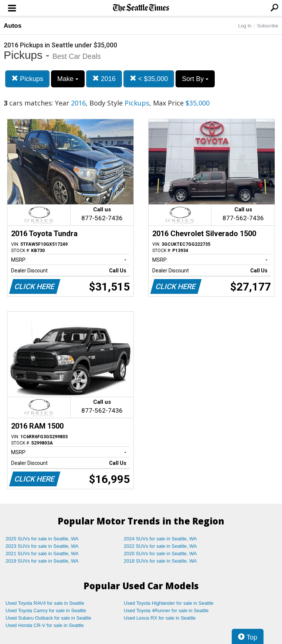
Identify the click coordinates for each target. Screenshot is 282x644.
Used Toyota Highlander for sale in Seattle (169, 603)
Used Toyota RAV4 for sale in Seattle (45, 603)
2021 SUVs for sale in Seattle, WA (42, 554)
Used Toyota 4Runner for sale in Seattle (166, 611)
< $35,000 (149, 79)
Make (68, 79)
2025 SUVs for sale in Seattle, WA (42, 539)
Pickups (27, 79)
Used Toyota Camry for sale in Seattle (46, 611)
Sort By (195, 79)
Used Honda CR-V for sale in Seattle (45, 625)
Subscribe (268, 26)
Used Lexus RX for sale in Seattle (160, 618)
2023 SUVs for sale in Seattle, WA (42, 546)
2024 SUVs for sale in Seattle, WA (160, 539)
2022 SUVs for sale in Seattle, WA (160, 546)
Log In (245, 26)
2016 (104, 79)
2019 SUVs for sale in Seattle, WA (42, 561)
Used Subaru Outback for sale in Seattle (48, 618)
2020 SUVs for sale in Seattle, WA (160, 554)
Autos (13, 26)
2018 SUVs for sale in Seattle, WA (160, 561)
